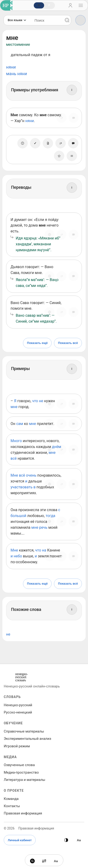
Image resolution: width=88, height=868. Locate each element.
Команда (11, 799)
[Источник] (49, 235)
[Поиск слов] (47, 20)
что (35, 401)
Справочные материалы (24, 731)
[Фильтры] (80, 20)
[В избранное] (59, 156)
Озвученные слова (19, 765)
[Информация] (72, 90)
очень (31, 475)
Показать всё (68, 343)
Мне (14, 475)
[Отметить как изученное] (35, 143)
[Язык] (17, 20)
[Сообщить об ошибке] (74, 118)
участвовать (21, 487)
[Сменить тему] (66, 840)
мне (14, 407)
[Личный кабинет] (70, 5)
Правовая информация (23, 813)
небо (18, 556)
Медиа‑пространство (21, 772)
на (44, 550)
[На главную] (6, 5)
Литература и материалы (25, 780)
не (41, 401)
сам (20, 424)
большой (18, 516)
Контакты (12, 806)
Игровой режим (17, 746)
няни (11, 67)
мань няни (17, 74)
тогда (50, 516)
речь (43, 527)
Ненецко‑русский (18, 705)
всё (14, 458)
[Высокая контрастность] (79, 840)
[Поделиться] (61, 118)
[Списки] (72, 156)
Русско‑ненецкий (18, 712)
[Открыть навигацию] (81, 5)
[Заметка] (48, 143)
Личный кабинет (20, 840)
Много (16, 441)
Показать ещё (37, 343)
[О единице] (23, 143)
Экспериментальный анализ (27, 739)
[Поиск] (67, 20)
